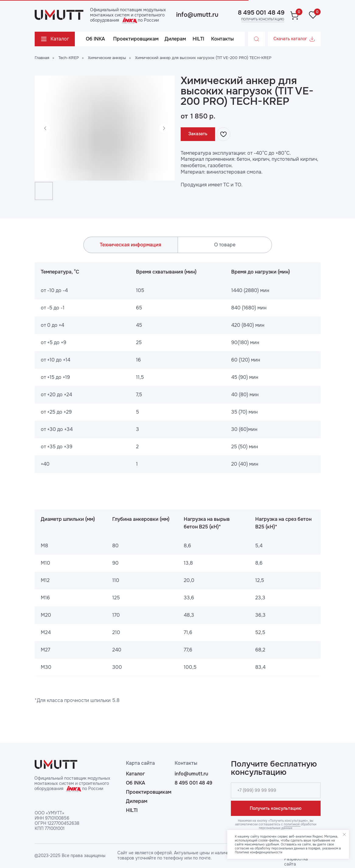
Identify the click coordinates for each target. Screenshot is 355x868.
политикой (292, 824)
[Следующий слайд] (164, 128)
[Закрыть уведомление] (344, 834)
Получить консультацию (276, 808)
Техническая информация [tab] (131, 245)
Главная (42, 58)
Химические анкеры (107, 58)
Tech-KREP (69, 58)
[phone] (276, 790)
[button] (262, 19)
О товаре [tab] (225, 245)
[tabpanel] (177, 368)
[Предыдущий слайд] (45, 128)
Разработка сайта (296, 861)
